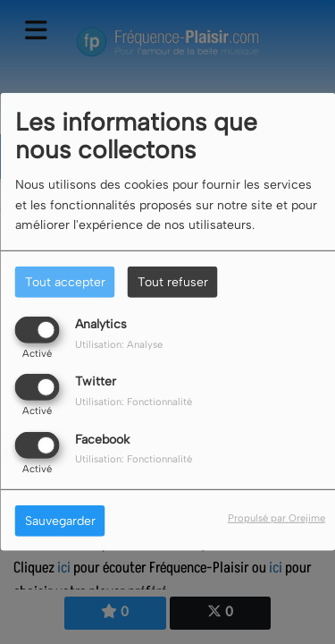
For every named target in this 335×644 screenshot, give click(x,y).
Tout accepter (65, 282)
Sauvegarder (60, 520)
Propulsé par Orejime (276, 517)
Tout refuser (173, 282)
